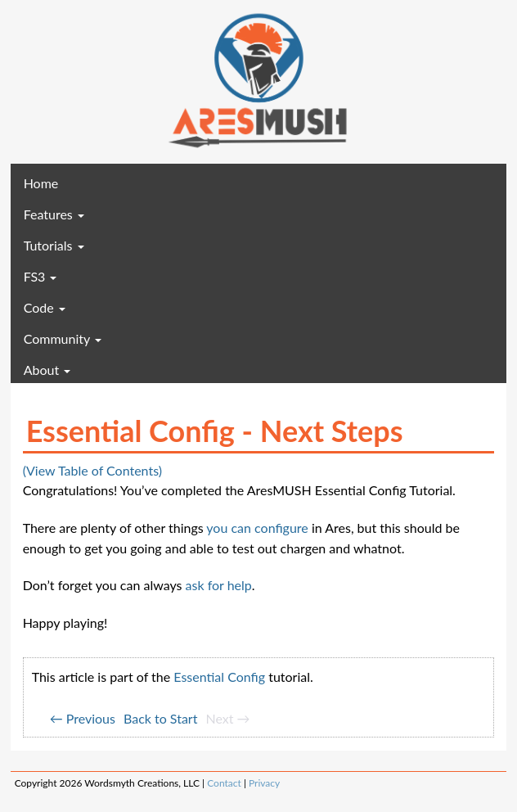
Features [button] (54, 214)
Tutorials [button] (54, 245)
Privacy (264, 783)
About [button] (47, 370)
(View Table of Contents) (92, 470)
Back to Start (160, 718)
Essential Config (219, 677)
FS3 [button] (40, 276)
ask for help (219, 585)
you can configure (257, 528)
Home (65, 183)
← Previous (83, 718)
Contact (224, 783)
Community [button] (63, 338)
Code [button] (45, 307)
